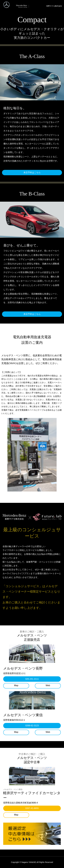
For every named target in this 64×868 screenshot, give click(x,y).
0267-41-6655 (32, 808)
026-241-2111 (32, 679)
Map (16, 685)
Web (48, 685)
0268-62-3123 (32, 726)
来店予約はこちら (32, 172)
